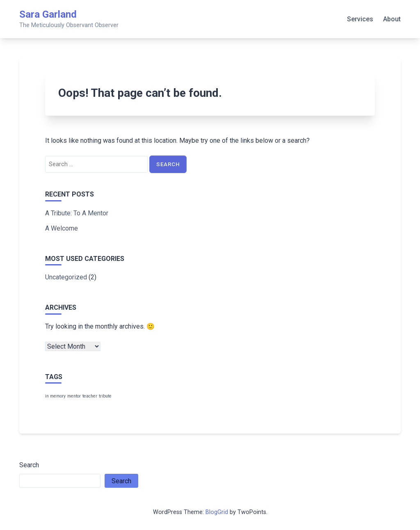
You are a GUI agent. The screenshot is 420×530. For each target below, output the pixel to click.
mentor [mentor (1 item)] (74, 396)
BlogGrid (217, 512)
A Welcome (62, 228)
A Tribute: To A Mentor (77, 213)
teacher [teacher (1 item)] (90, 396)
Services (360, 19)
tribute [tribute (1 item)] (105, 396)
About (392, 19)
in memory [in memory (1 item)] (55, 396)
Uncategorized (66, 277)
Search (29, 465)
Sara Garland (48, 14)
